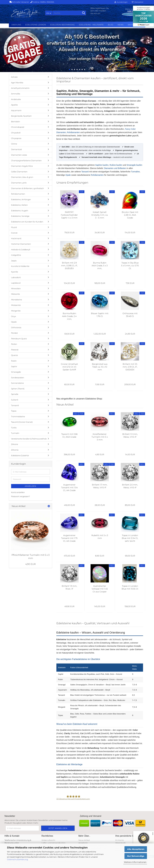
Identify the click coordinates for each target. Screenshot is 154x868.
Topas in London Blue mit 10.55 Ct (130, 587)
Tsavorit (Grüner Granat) (22, 422)
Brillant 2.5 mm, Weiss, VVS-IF (130, 486)
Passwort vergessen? (20, 496)
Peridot (14, 333)
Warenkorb (120, 843)
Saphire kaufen (102, 165)
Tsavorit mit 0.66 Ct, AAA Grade (69, 435)
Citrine (14, 144)
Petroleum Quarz (19, 339)
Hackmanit (16, 238)
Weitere (132, 25)
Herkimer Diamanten (21, 244)
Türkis (14, 428)
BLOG (111, 25)
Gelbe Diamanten (19, 172)
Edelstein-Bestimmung (62, 25)
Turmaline (135, 172)
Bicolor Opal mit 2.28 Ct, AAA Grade (130, 215)
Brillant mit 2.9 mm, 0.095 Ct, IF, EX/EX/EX (69, 266)
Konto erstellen (18, 492)
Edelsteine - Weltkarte (91, 25)
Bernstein (16, 122)
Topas (14, 411)
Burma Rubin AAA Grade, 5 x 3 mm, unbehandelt (100, 266)
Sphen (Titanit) (18, 389)
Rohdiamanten (73, 132)
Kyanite (15, 272)
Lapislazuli (16, 283)
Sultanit (15, 400)
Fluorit (14, 227)
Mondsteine (17, 300)
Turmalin (15, 433)
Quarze (14, 355)
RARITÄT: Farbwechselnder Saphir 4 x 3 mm (69, 215)
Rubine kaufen (116, 165)
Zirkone (15, 444)
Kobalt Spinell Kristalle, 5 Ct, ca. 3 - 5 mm (100, 215)
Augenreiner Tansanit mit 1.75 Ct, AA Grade (69, 538)
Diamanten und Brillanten (115, 168)
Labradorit (16, 277)
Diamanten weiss (19, 155)
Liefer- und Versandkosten (54, 843)
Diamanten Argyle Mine (22, 166)
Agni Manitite (17, 83)
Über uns (16, 25)
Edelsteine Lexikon (36, 25)
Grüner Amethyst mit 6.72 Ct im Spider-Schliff (69, 367)
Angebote (83, 843)
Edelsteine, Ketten (19, 205)
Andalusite (16, 99)
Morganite (16, 311)
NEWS (121, 25)
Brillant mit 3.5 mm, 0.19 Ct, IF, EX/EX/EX (130, 367)
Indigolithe (16, 255)
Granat (14, 233)
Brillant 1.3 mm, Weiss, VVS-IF (130, 435)
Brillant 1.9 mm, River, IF (69, 587)
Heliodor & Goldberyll (21, 250)
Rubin (14, 361)
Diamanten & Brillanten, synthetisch (27, 188)
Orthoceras (16, 327)
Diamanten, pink (19, 183)
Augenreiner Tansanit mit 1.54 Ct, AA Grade (69, 488)
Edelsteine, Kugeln (20, 211)
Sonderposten (18, 378)
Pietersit (15, 350)
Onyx (14, 316)
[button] (8, 51)
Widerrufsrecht (48, 840)
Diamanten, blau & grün (22, 177)
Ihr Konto (120, 840)
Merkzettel (137, 2)
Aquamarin (16, 110)
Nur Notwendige (136, 856)
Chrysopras (16, 138)
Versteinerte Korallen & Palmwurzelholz (29, 439)
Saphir (14, 366)
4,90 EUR (31, 564)
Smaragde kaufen (135, 165)
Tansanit (85, 172)
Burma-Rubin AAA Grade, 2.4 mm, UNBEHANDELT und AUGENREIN (69, 316)
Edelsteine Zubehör (20, 455)
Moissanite (16, 305)
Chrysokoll (16, 133)
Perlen (14, 344)
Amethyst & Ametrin (20, 88)
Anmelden (30, 486)
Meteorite (15, 294)
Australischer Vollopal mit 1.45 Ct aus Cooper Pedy (100, 589)
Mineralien (16, 288)
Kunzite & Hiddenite (20, 266)
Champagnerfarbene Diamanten (26, 160)
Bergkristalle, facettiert (21, 116)
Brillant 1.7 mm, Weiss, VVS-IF (100, 486)
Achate (14, 77)
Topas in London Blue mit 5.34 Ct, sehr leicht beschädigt (130, 538)
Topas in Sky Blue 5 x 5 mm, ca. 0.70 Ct (130, 266)
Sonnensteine (17, 383)
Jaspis (14, 261)
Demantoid (16, 149)
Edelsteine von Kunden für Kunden (27, 222)
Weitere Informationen (135, 862)
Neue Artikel (84, 840)
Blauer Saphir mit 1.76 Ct (100, 315)
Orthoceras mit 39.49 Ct (130, 315)
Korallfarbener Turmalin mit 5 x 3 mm (100, 437)
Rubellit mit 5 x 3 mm (100, 537)
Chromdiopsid (18, 127)
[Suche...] (49, 13)
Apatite (14, 105)
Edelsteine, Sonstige (20, 216)
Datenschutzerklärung (17, 859)
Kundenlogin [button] (121, 2)
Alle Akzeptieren (136, 849)
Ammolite (16, 94)
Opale (68, 175)
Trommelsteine (18, 416)
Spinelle (15, 394)
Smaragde (16, 372)
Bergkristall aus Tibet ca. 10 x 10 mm (100, 367)
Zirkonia (15, 450)
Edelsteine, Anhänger (21, 199)
